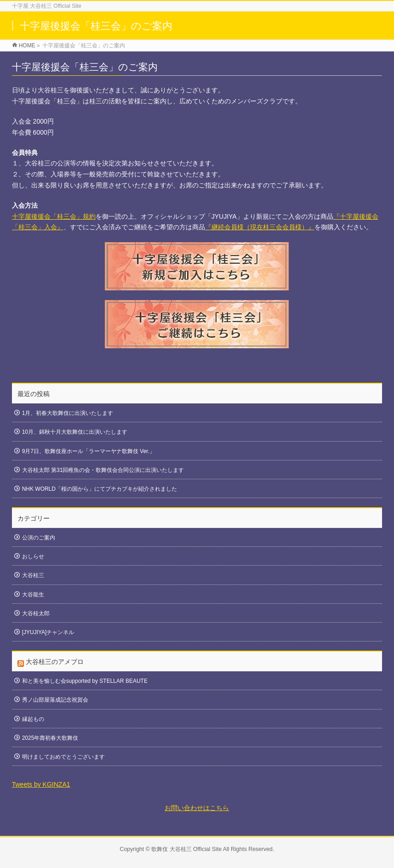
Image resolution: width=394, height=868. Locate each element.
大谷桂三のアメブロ (55, 662)
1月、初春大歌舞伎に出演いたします (68, 413)
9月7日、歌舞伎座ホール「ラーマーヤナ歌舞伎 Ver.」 (89, 451)
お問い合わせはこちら (197, 808)
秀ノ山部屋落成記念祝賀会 (55, 700)
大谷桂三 (33, 575)
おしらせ (33, 556)
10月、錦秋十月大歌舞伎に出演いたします (75, 432)
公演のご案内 (39, 538)
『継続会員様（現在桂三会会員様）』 (260, 227)
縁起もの (33, 719)
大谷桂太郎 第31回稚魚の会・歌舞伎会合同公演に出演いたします (103, 470)
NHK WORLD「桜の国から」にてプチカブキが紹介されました (100, 489)
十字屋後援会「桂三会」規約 (54, 216)
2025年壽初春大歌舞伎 (50, 738)
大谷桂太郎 (36, 613)
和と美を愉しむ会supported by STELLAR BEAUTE (85, 681)
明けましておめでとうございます (63, 757)
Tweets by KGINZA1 (41, 784)
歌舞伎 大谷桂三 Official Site (186, 849)
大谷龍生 (33, 595)
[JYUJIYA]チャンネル (48, 632)
